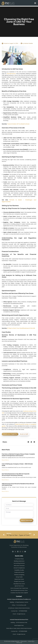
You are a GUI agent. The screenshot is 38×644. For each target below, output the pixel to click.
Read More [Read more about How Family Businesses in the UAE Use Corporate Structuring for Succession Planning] (5, 480)
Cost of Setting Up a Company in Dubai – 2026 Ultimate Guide (17, 465)
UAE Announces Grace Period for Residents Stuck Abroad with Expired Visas (18, 484)
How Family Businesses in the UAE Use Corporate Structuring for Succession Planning (16, 475)
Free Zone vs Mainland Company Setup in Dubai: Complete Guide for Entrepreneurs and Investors (18, 455)
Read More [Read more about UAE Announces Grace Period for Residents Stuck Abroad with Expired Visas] (5, 491)
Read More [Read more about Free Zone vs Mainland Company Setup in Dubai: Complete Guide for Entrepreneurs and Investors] (5, 460)
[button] (35, 3)
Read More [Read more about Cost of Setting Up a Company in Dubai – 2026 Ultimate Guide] (5, 470)
